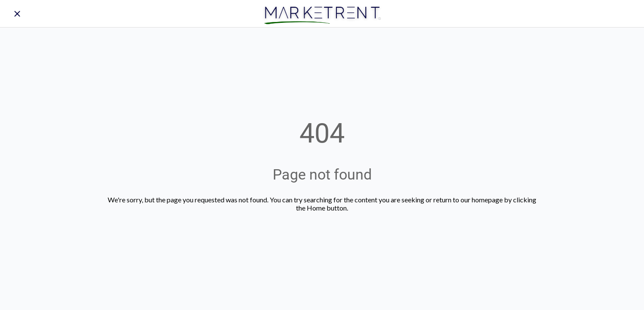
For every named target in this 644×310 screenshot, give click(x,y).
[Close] (17, 14)
